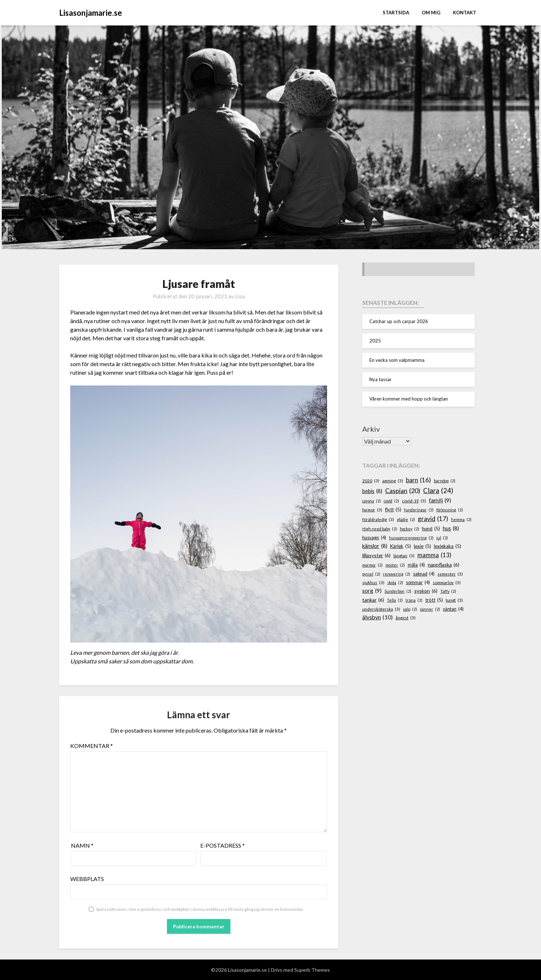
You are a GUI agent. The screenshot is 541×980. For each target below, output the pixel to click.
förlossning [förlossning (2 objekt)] (450, 510)
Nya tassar (380, 379)
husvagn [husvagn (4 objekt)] (374, 538)
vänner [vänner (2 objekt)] (430, 609)
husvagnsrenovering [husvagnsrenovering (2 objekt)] (411, 538)
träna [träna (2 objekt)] (414, 600)
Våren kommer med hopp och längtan (409, 399)
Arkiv (371, 429)
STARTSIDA (396, 13)
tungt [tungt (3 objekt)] (454, 600)
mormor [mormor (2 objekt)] (372, 565)
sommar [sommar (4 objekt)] (418, 583)
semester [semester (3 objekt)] (450, 574)
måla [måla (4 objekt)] (416, 565)
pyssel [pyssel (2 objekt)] (371, 574)
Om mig (431, 13)
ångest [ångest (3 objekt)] (406, 618)
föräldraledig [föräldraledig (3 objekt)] (378, 519)
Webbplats (87, 879)
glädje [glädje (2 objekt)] (406, 519)
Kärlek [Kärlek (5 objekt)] (401, 546)
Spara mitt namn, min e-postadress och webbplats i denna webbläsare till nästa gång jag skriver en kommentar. (200, 909)
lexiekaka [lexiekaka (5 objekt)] (447, 546)
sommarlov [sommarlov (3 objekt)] (447, 583)
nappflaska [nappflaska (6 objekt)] (444, 565)
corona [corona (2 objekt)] (372, 501)
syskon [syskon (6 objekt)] (426, 591)
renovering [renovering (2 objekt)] (397, 574)
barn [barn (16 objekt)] (418, 480)
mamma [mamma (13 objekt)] (434, 555)
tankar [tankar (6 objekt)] (373, 600)
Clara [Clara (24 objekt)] (438, 491)
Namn (82, 845)
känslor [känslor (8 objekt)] (375, 546)
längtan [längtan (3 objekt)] (404, 556)
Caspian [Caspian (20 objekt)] (403, 491)
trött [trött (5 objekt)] (434, 600)
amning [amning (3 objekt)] (393, 481)
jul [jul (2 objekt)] (442, 538)
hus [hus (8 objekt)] (451, 529)
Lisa (240, 296)
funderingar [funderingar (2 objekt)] (419, 510)
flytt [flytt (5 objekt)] (393, 510)
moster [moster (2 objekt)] (395, 565)
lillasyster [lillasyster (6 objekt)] (376, 556)
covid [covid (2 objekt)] (391, 501)
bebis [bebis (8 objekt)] (372, 491)
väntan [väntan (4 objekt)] (453, 609)
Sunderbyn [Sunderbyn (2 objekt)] (398, 591)
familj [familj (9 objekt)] (440, 500)
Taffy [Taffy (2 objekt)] (448, 591)
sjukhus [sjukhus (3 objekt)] (373, 583)
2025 (375, 341)
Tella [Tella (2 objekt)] (395, 600)
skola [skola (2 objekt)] (395, 583)
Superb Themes (312, 970)
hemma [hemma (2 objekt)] (461, 519)
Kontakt (465, 13)
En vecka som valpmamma (397, 360)
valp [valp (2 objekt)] (410, 609)
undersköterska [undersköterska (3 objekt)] (381, 609)
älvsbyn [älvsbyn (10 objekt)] (377, 617)
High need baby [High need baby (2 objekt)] (380, 529)
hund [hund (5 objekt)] (431, 529)
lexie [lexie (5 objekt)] (422, 546)
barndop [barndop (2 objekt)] (445, 481)
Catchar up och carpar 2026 (399, 321)
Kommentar (92, 746)
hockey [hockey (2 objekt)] (410, 529)
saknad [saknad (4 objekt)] (424, 574)
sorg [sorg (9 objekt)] (372, 591)
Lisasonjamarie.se (91, 13)
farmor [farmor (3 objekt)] (372, 510)
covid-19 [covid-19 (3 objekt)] (414, 501)
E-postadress (222, 845)
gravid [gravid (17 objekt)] (433, 519)
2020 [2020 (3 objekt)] (371, 481)
